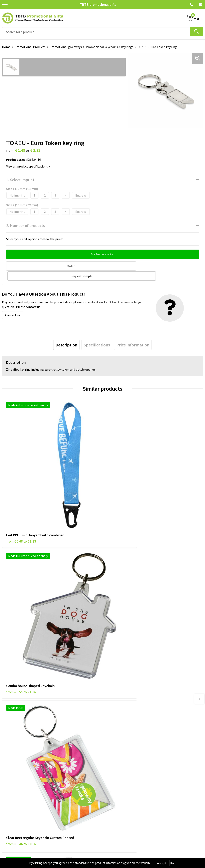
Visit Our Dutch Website (121, 767)
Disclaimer (9, 761)
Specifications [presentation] (97, 334)
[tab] (66, 334)
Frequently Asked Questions (124, 685)
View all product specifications (28, 166)
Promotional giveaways (66, 47)
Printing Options (116, 703)
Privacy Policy (11, 755)
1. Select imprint (20, 180)
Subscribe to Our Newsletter (21, 779)
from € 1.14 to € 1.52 (122, 614)
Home (6, 47)
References (112, 761)
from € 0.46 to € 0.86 (21, 614)
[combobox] (96, 32)
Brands (7, 749)
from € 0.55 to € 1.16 (122, 497)
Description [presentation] (66, 334)
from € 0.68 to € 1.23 (21, 497)
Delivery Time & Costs (119, 691)
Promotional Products (30, 47)
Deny (173, 863)
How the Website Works (121, 697)
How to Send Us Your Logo (122, 715)
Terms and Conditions (17, 767)
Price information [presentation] (133, 334)
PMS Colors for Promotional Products (131, 709)
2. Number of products (26, 225)
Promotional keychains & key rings (110, 47)
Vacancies (111, 755)
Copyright (9, 773)
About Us (111, 749)
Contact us (13, 304)
